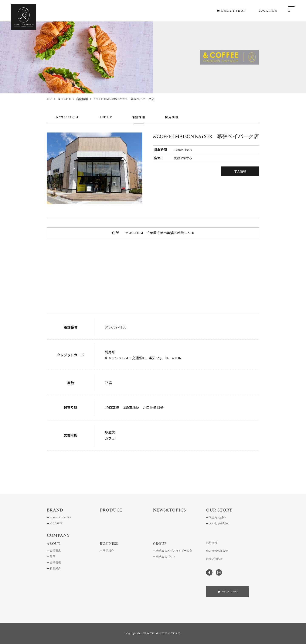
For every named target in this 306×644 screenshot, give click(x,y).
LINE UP (105, 117)
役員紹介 (55, 568)
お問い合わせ (214, 559)
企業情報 (55, 562)
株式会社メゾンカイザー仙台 (174, 551)
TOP (49, 99)
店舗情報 (82, 99)
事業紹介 (109, 551)
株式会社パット (166, 557)
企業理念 (55, 551)
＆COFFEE (64, 99)
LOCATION (268, 11)
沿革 (53, 557)
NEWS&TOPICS (169, 510)
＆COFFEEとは (67, 117)
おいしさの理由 (219, 523)
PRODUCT (111, 510)
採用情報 (172, 117)
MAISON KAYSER (61, 517)
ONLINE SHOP (233, 11)
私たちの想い (218, 517)
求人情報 (240, 171)
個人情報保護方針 (217, 551)
